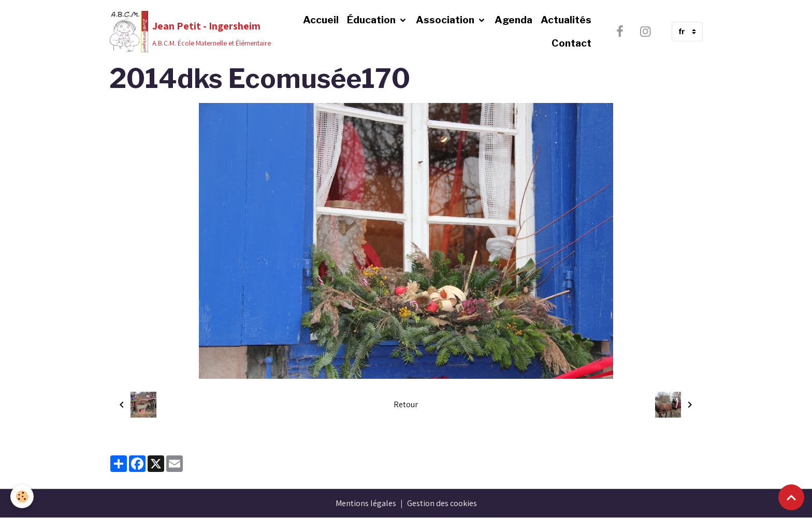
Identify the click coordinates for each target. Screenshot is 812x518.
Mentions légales (366, 503)
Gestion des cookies (442, 503)
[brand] (186, 32)
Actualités (566, 20)
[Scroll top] (791, 497)
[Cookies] (22, 497)
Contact (571, 43)
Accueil (321, 20)
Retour (406, 404)
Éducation (372, 20)
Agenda (513, 20)
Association (446, 20)
